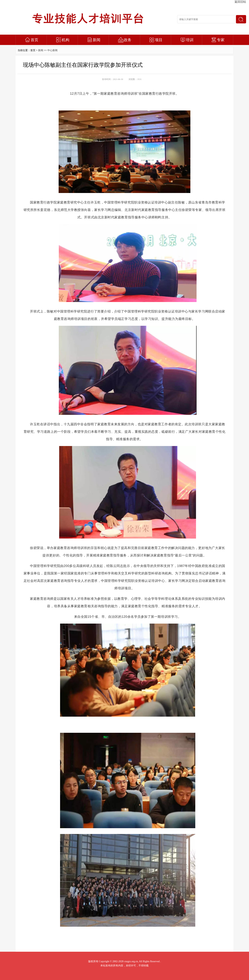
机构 (66, 40)
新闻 (97, 40)
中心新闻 (52, 50)
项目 (159, 40)
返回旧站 (240, 2)
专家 (221, 40)
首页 (34, 40)
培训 (190, 40)
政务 (128, 40)
